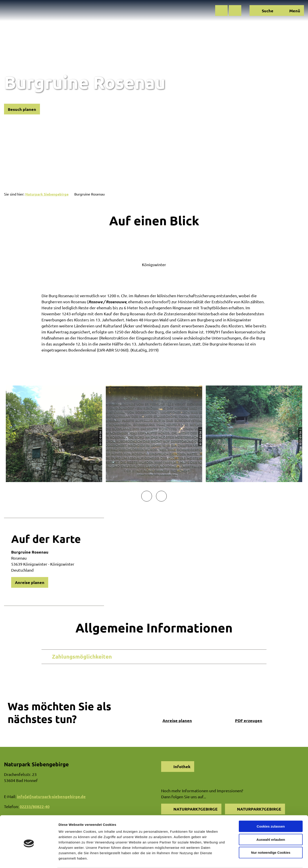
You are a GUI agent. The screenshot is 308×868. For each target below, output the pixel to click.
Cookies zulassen (271, 809)
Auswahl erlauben (271, 822)
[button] (221, 11)
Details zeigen (237, 859)
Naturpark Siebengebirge (47, 194)
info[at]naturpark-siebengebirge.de (51, 796)
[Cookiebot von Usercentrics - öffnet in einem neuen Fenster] (29, 859)
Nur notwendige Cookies (271, 835)
